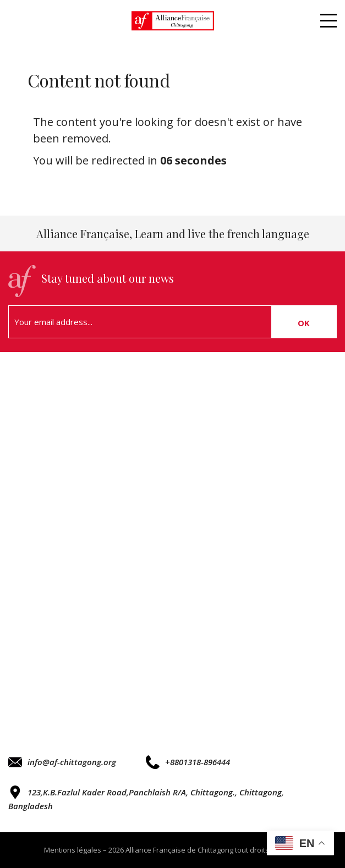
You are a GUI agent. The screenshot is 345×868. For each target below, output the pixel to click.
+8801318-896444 (188, 762)
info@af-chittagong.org (62, 762)
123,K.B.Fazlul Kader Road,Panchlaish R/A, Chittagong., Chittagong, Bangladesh (146, 798)
